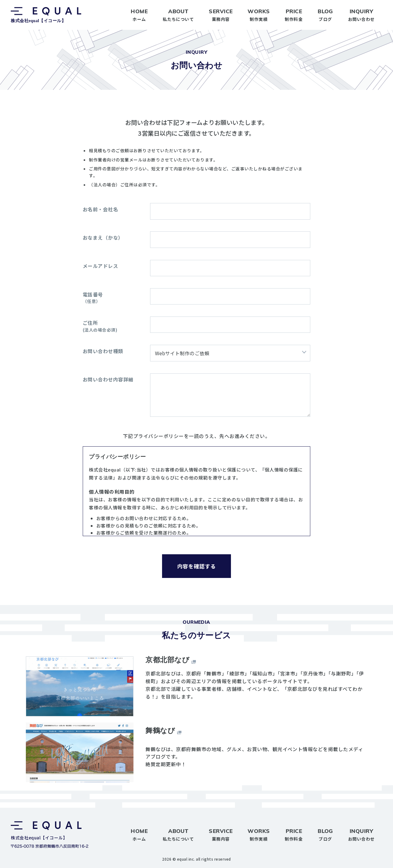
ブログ (325, 15)
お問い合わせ (361, 15)
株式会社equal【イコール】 (46, 15)
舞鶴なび (160, 731)
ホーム (139, 15)
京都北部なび (167, 660)
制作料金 (294, 15)
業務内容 (221, 15)
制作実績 (259, 15)
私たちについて (178, 15)
